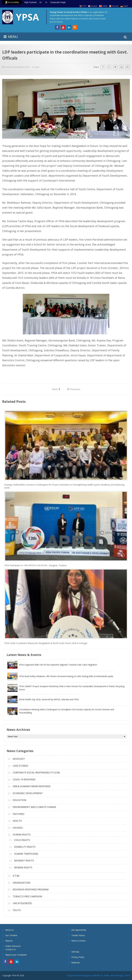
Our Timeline (11, 935)
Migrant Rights (24, 861)
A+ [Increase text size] (41, 2)
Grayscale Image (58, 2)
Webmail (75, 963)
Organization (21, 883)
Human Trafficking (26, 854)
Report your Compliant (16, 955)
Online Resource (13, 946)
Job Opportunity (79, 930)
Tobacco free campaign (27, 896)
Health (17, 821)
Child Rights (22, 840)
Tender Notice (78, 935)
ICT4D (16, 876)
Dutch (126, 6)
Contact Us (11, 949)
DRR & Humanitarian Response (32, 786)
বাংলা (84, 6)
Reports (9, 941)
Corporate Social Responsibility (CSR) (36, 773)
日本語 (105, 6)
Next (56, 389)
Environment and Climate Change (34, 807)
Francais (115, 6)
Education (19, 800)
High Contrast (30, 2)
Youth (37, 67)
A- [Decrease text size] (46, 2)
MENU (13, 37)
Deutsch (94, 6)
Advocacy (19, 759)
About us (10, 930)
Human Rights (22, 835)
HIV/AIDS (18, 828)
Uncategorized (22, 903)
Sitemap (75, 952)
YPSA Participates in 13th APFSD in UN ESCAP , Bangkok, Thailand (35, 565)
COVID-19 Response (24, 780)
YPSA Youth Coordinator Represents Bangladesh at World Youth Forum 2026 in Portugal (46, 643)
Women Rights (23, 868)
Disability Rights (25, 847)
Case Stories (20, 766)
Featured (19, 814)
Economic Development (28, 793)
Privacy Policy (78, 957)
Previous (74, 389)
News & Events (79, 941)
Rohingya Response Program (31, 890)
